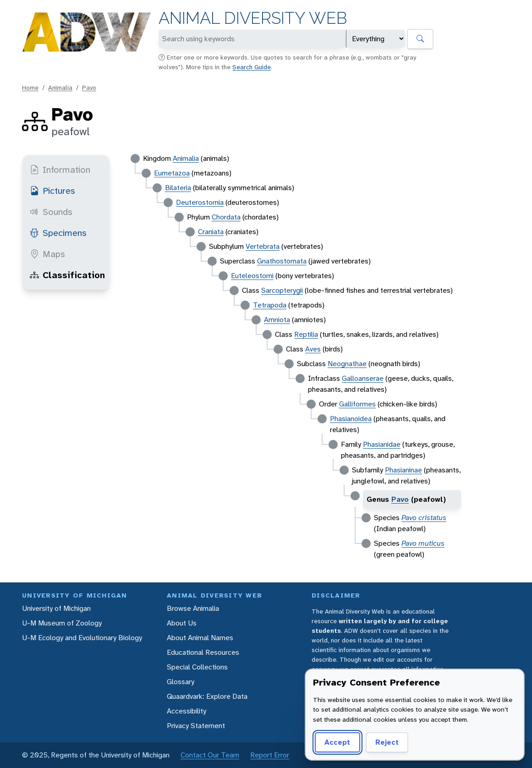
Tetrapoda (270, 305)
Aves (313, 349)
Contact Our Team (210, 755)
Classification (67, 275)
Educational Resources (203, 652)
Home (30, 88)
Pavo (89, 88)
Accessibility (186, 711)
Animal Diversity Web (253, 18)
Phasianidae (382, 444)
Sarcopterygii (282, 290)
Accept (337, 742)
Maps (47, 254)
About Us (182, 623)
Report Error (270, 755)
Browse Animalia (193, 608)
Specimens (58, 233)
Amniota (277, 320)
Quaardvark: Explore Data (207, 696)
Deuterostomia (200, 202)
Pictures (52, 191)
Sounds (51, 212)
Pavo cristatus (424, 518)
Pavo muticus (423, 543)
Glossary (181, 682)
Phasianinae (403, 470)
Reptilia (306, 334)
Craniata (211, 232)
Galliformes (357, 404)
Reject (387, 742)
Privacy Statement (196, 726)
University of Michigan (56, 608)
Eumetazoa (172, 173)
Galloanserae (363, 378)
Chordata (226, 217)
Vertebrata (263, 246)
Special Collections (197, 667)
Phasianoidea (351, 419)
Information (60, 170)
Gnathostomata (282, 261)
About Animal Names (200, 638)
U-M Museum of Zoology (62, 623)
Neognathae (347, 364)
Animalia (60, 88)
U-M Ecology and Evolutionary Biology (82, 638)
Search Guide (252, 67)
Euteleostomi (252, 276)
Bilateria (178, 188)
